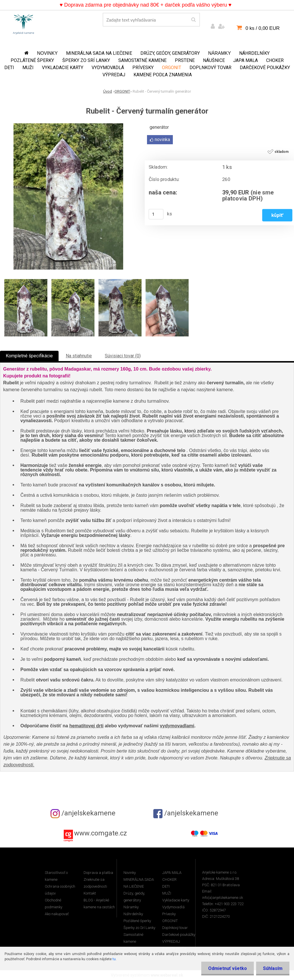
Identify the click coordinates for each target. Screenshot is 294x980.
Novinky (47, 53)
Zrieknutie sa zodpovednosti (95, 883)
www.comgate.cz (100, 833)
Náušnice (214, 60)
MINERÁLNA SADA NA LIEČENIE (99, 53)
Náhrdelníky (254, 53)
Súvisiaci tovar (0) (123, 356)
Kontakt (90, 893)
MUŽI (28, 68)
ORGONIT (172, 68)
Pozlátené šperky (32, 60)
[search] (193, 20)
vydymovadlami (177, 726)
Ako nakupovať (57, 914)
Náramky (219, 53)
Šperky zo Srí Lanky (86, 60)
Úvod (108, 91)
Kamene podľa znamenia (163, 75)
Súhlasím (272, 968)
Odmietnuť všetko (227, 968)
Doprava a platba (98, 873)
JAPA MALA (245, 60)
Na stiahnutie (79, 356)
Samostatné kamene (142, 60)
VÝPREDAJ (114, 75)
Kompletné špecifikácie (29, 356)
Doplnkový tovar (210, 68)
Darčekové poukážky (265, 68)
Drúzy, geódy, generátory (170, 53)
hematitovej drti (86, 726)
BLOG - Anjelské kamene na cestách (99, 904)
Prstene (185, 60)
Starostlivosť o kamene (56, 876)
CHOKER (275, 60)
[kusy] (156, 214)
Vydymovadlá (108, 68)
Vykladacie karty (63, 68)
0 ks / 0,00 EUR (263, 28)
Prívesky (143, 68)
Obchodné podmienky (54, 904)
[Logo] (24, 23)
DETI (9, 68)
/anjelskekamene (83, 813)
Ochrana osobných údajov (60, 890)
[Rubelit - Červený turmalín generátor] (68, 125)
